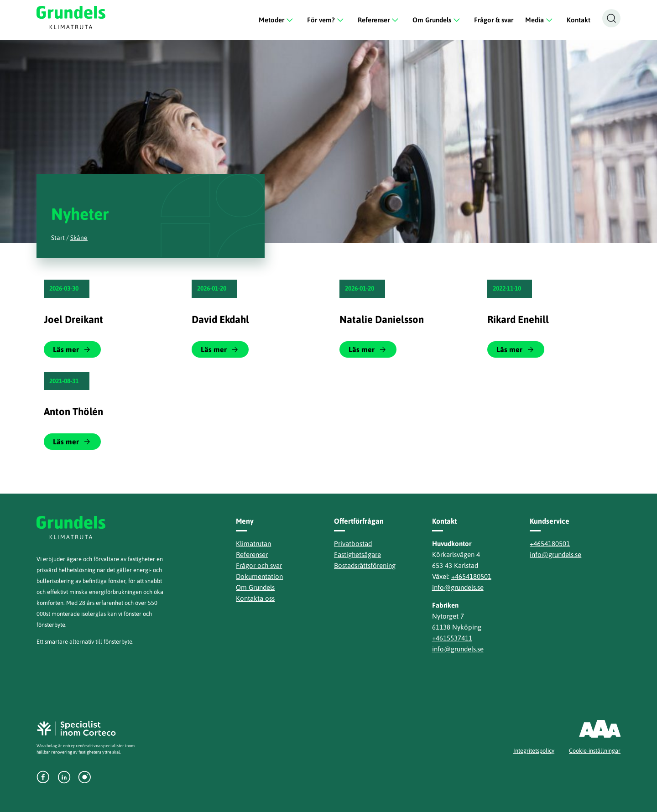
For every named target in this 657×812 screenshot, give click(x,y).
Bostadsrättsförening (365, 565)
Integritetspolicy (534, 751)
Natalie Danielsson (382, 319)
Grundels (73, 17)
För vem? (326, 20)
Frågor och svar (259, 565)
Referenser (379, 20)
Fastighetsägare (357, 554)
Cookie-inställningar (595, 751)
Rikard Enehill (518, 319)
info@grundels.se (458, 587)
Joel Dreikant (73, 319)
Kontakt (579, 20)
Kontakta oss (255, 598)
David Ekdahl (220, 319)
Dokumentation (259, 576)
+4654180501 (471, 576)
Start (58, 238)
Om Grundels (437, 20)
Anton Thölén (73, 411)
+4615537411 (452, 638)
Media (540, 20)
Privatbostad (353, 544)
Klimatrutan (253, 544)
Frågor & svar (494, 20)
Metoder (277, 20)
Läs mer (66, 349)
